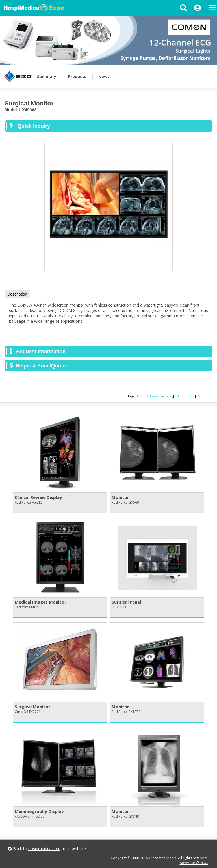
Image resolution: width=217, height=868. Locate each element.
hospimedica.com (44, 849)
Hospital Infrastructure (154, 396)
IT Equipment (185, 396)
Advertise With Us (194, 863)
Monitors (205, 396)
